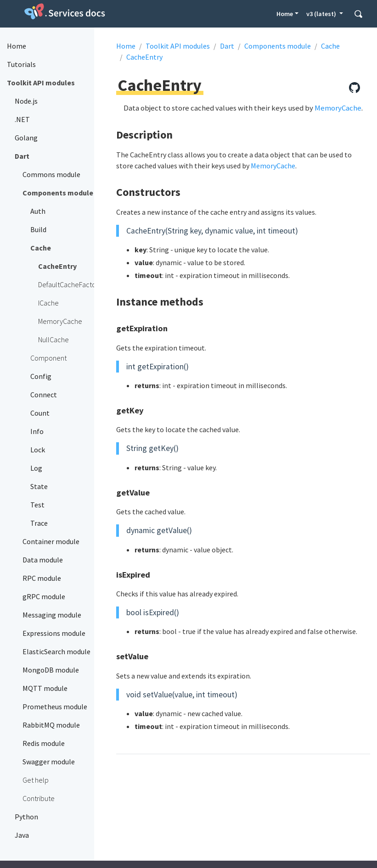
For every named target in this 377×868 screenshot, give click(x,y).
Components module (278, 46)
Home (285, 14)
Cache (330, 46)
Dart (227, 46)
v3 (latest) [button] (322, 14)
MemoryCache (338, 108)
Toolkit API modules (178, 46)
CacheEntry (144, 57)
